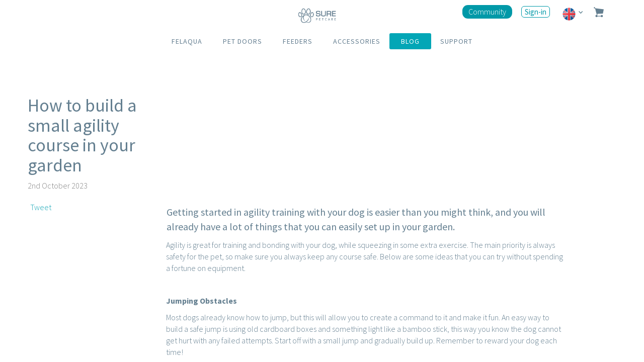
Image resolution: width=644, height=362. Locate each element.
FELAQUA (187, 41)
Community (487, 12)
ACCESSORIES (357, 41)
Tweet (41, 207)
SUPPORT (456, 41)
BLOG (410, 41)
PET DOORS (243, 41)
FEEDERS (298, 41)
